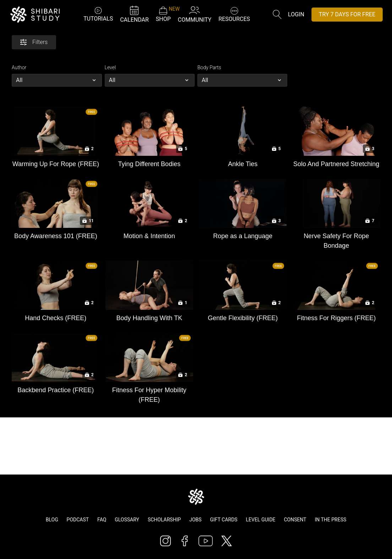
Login (296, 14)
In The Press (331, 520)
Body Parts (209, 67)
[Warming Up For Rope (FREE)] (56, 162)
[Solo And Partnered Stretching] (336, 162)
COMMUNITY (195, 14)
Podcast (78, 520)
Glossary (127, 520)
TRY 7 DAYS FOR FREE (347, 14)
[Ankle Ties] (243, 162)
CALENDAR (134, 14)
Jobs (195, 520)
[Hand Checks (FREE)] (56, 316)
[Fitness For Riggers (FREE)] (336, 316)
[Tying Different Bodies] (149, 162)
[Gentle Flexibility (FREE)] (243, 316)
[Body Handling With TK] (149, 316)
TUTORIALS (98, 14)
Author (19, 67)
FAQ (102, 520)
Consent (295, 520)
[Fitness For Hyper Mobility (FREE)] (149, 393)
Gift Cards (224, 520)
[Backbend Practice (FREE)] (56, 388)
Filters (34, 42)
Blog (52, 520)
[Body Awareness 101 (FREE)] (56, 234)
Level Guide (261, 520)
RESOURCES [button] (234, 14)
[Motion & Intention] (149, 234)
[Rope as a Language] (243, 234)
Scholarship (164, 520)
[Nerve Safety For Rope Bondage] (336, 239)
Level (110, 67)
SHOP (163, 14)
